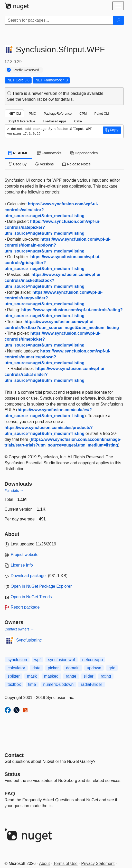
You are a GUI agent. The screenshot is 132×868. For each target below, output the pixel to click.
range (71, 676)
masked (51, 676)
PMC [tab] (32, 113)
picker (53, 668)
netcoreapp (92, 660)
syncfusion (17, 660)
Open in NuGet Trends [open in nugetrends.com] (31, 597)
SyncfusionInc (29, 640)
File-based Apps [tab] (55, 121)
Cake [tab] (78, 121)
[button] (112, 130)
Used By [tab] (18, 164)
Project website (25, 555)
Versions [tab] (44, 164)
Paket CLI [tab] (102, 113)
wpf (38, 660)
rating (106, 676)
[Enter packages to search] (59, 20)
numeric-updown (58, 684)
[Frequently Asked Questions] (10, 794)
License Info (22, 565)
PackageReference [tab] (58, 113)
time (32, 684)
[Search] (118, 20)
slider (89, 676)
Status (12, 774)
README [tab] (18, 153)
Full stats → (14, 491)
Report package (25, 607)
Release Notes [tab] (77, 164)
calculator (16, 668)
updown (94, 668)
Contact (14, 755)
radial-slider (92, 684)
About (44, 863)
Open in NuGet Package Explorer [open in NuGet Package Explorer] (41, 586)
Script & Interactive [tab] (21, 121)
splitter (14, 676)
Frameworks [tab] (49, 153)
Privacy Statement (98, 863)
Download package (28, 576)
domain (73, 668)
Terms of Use (65, 863)
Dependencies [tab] (84, 153)
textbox (14, 684)
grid (112, 668)
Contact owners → (19, 629)
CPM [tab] (83, 113)
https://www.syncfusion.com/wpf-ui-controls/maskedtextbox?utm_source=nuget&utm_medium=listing (53, 280)
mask (32, 676)
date (36, 668)
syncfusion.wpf (62, 660)
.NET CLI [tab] (14, 113)
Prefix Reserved (26, 70)
